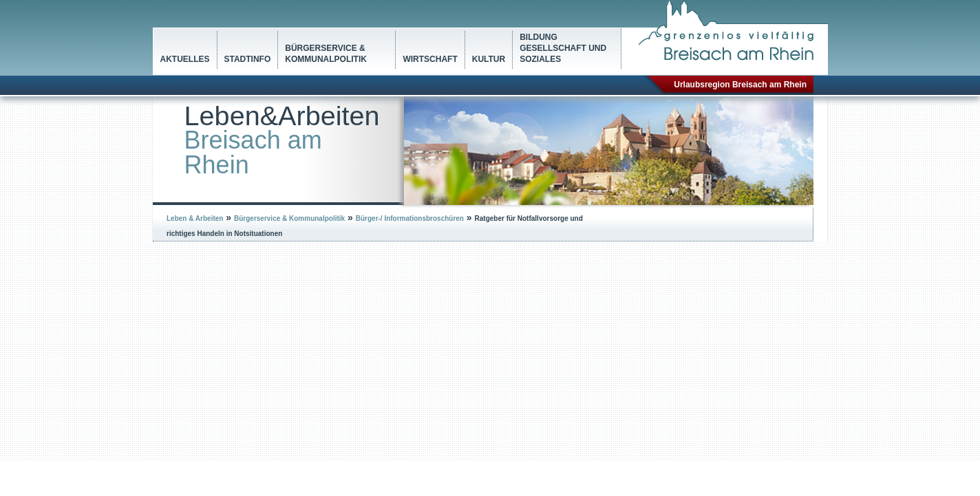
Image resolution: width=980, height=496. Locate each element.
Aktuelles (185, 59)
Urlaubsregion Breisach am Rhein (740, 85)
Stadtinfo (248, 59)
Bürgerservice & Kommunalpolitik (326, 54)
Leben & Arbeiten (195, 218)
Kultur (489, 59)
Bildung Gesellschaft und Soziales (563, 48)
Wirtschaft (430, 59)
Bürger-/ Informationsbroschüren (410, 218)
